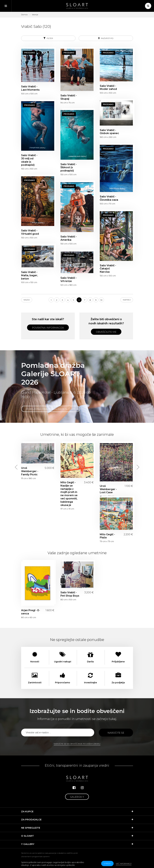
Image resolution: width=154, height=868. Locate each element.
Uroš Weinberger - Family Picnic (30, 471)
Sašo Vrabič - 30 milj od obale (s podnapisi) (29, 160)
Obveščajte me (106, 332)
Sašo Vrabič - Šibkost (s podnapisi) (69, 168)
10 (101, 300)
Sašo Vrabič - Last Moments (30, 88)
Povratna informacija (48, 328)
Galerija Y (77, 797)
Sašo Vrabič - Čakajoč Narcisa (108, 269)
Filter (48, 38)
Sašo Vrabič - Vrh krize (69, 280)
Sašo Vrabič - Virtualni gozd (30, 232)
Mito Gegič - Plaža (107, 536)
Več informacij (124, 864)
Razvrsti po (106, 38)
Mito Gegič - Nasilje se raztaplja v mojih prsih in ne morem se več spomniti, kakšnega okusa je (69, 494)
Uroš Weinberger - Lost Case (108, 489)
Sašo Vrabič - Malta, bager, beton (30, 275)
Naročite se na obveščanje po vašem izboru (77, 744)
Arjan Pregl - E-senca (31, 612)
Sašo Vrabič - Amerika (69, 238)
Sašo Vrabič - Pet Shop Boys (70, 594)
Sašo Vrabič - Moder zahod (108, 88)
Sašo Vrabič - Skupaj (69, 97)
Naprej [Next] (127, 300)
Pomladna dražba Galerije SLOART (51, 409)
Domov (24, 15)
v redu (107, 863)
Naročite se (116, 733)
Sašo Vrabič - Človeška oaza (109, 198)
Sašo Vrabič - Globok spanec (109, 132)
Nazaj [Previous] (27, 300)
